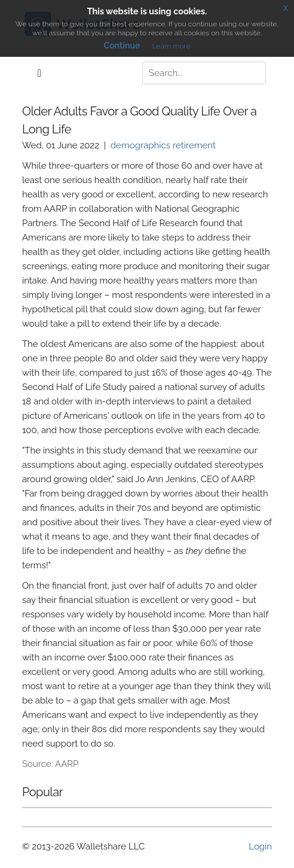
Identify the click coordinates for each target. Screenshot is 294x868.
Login (260, 846)
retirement (194, 145)
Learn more (171, 46)
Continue (122, 45)
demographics (140, 145)
